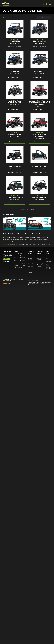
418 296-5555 (7, 261)
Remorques (30, 269)
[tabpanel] (19, 261)
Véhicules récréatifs (30, 259)
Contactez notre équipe (8, 244)
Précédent (21, 210)
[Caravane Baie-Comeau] (6, 4)
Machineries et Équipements (31, 262)
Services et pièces (48, 264)
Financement (40, 266)
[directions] (47, 4)
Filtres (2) (6, 18)
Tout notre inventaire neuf (31, 256)
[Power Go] (14, 284)
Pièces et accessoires (49, 268)
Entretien (48, 266)
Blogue (48, 258)
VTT (29, 271)
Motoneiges (30, 268)
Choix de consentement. (37, 285)
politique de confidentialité (34, 284)
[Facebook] (21, 268)
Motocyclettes (31, 266)
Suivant (34, 210)
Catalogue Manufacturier (31, 273)
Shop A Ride (12, 282)
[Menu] (50, 4)
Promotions (49, 262)
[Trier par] (44, 18)
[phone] (43, 4)
